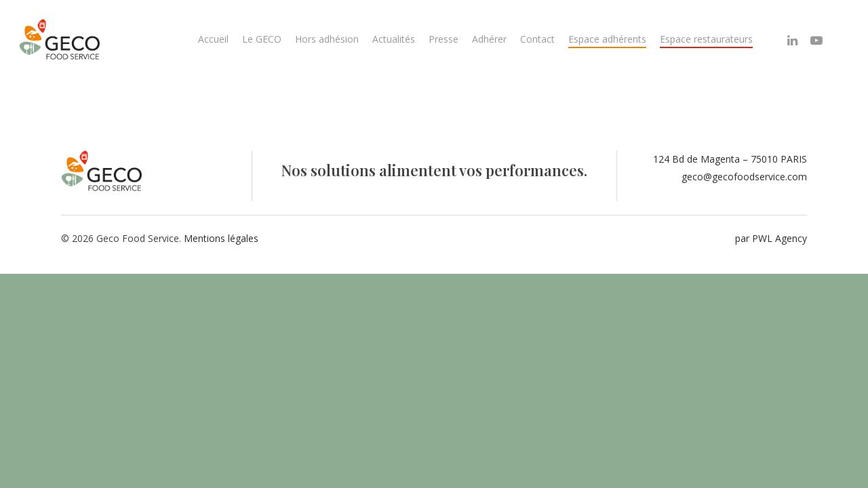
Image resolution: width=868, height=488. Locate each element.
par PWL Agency (771, 238)
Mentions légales (221, 238)
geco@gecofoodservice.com (744, 177)
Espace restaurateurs (706, 39)
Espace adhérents (607, 39)
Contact (537, 39)
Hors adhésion (327, 39)
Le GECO (262, 39)
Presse (443, 39)
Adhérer (489, 39)
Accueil (213, 39)
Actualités (394, 39)
